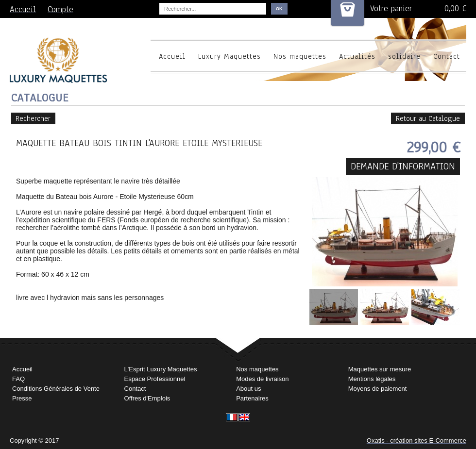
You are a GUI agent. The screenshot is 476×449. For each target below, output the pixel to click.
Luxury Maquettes (229, 56)
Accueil (172, 56)
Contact (447, 56)
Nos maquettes (300, 56)
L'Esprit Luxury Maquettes (161, 369)
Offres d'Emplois (147, 398)
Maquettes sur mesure (380, 369)
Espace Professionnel (155, 379)
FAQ (18, 379)
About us (248, 389)
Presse (22, 398)
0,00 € (455, 8)
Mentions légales (372, 379)
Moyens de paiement (378, 389)
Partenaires (252, 398)
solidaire (404, 56)
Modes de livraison (262, 379)
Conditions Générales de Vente (56, 389)
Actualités (357, 56)
